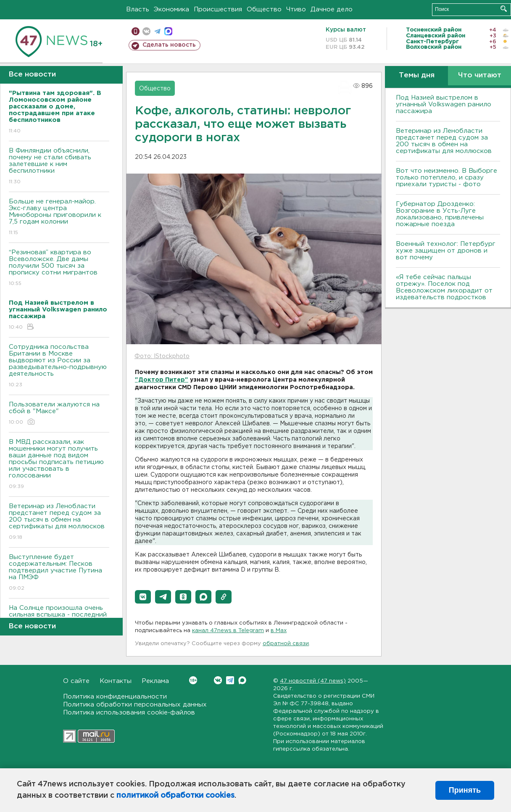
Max (242, 680)
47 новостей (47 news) (313, 681)
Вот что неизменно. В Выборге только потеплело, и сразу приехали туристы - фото (446, 178)
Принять (465, 790)
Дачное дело (332, 9)
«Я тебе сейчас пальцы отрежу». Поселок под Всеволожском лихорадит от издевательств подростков (444, 287)
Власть (138, 9)
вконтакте (146, 31)
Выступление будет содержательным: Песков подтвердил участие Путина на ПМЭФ (59, 573)
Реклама (155, 681)
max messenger (168, 31)
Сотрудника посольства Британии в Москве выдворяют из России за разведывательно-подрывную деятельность (59, 366)
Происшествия (218, 9)
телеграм (157, 31)
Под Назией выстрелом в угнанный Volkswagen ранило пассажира (444, 104)
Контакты (116, 681)
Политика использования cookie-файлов (129, 713)
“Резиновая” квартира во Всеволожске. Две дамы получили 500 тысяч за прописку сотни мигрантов (59, 268)
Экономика (171, 9)
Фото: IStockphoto (162, 356)
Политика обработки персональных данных (135, 705)
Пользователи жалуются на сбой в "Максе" (59, 414)
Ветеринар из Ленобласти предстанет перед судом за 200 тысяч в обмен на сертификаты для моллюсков (59, 522)
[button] (143, 597)
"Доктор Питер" (162, 380)
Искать (504, 9)
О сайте (76, 681)
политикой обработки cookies (175, 796)
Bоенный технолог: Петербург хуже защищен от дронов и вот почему (446, 251)
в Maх (279, 631)
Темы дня (417, 75)
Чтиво (296, 9)
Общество (264, 9)
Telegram (230, 680)
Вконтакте (193, 680)
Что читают (480, 75)
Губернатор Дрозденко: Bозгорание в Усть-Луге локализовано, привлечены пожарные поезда (440, 214)
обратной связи (286, 644)
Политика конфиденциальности (115, 697)
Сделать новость (169, 45)
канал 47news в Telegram (228, 631)
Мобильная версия (136, 31)
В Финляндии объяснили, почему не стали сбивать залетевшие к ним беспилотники (59, 167)
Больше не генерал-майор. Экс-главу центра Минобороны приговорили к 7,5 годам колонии (59, 217)
